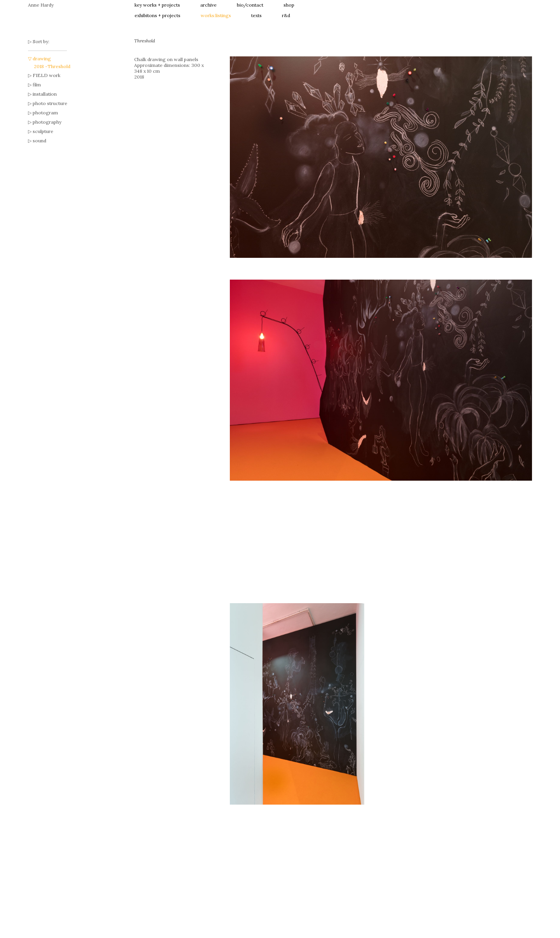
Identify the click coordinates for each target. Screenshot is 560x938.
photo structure (50, 103)
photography (47, 122)
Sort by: (41, 41)
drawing (42, 59)
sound (39, 141)
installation (45, 94)
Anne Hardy (41, 5)
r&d (286, 15)
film (37, 85)
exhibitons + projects (157, 15)
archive (208, 5)
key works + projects (157, 5)
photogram (45, 113)
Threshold (59, 66)
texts (256, 15)
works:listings (216, 15)
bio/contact (250, 5)
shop (289, 5)
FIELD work (46, 75)
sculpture (43, 131)
